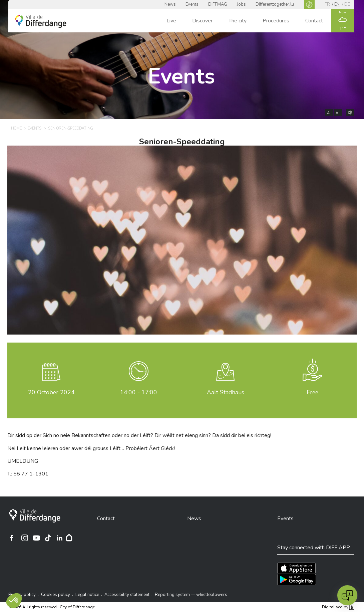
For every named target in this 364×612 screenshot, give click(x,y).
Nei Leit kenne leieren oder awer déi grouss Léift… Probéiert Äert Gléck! (91, 448)
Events (192, 4)
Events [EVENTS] (35, 128)
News (170, 4)
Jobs (241, 4)
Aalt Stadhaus (226, 392)
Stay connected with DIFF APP (314, 548)
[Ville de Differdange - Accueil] (41, 21)
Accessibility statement (127, 595)
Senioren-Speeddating (182, 142)
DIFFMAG (218, 4)
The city (238, 21)
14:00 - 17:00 (139, 392)
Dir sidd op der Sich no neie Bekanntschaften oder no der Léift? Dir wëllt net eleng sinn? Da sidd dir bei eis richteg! (139, 435)
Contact (314, 21)
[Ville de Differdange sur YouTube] (36, 538)
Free (312, 392)
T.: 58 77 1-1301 (28, 474)
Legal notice (87, 595)
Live (171, 21)
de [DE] (347, 4)
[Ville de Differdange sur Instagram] (25, 538)
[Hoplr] (69, 538)
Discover (202, 21)
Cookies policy (56, 595)
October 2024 (51, 392)
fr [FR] (327, 4)
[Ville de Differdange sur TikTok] (48, 538)
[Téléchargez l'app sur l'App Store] (296, 568)
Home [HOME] (16, 128)
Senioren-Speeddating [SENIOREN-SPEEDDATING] (71, 128)
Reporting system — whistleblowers (191, 595)
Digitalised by (338, 607)
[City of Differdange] (35, 516)
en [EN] (337, 4)
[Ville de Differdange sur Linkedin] (60, 538)
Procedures (276, 21)
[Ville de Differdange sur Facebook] (12, 538)
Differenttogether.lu (275, 4)
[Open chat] (347, 595)
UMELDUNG (23, 461)
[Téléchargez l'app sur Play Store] (297, 580)
